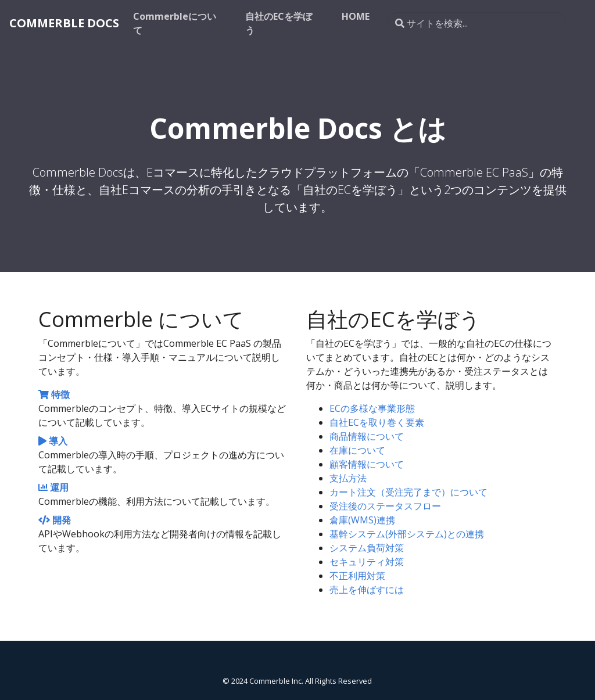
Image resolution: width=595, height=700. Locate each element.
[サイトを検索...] (477, 23)
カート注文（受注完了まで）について (408, 492)
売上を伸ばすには (367, 590)
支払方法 (348, 478)
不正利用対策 (357, 576)
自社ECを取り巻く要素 (377, 422)
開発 (55, 520)
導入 (53, 441)
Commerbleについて (175, 23)
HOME (356, 16)
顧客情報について (367, 464)
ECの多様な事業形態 (372, 408)
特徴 (54, 394)
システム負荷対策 (367, 548)
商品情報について (367, 436)
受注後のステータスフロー (385, 506)
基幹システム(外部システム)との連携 (407, 534)
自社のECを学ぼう (279, 23)
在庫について (357, 450)
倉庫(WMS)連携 (362, 520)
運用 (53, 487)
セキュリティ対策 (367, 562)
